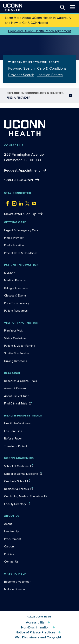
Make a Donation (15, 589)
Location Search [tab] (50, 75)
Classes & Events (15, 295)
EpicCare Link (13, 431)
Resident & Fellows (17, 489)
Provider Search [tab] (21, 75)
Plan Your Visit (13, 330)
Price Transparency (17, 303)
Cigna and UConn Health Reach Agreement (39, 31)
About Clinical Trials (17, 396)
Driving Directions (16, 361)
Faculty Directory (15, 504)
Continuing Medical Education (23, 496)
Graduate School (15, 481)
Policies (9, 554)
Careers (9, 546)
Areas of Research (17, 388)
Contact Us (11, 562)
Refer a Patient (14, 438)
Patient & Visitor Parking (20, 346)
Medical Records (15, 280)
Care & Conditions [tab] (52, 68)
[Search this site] (62, 7)
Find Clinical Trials (16, 403)
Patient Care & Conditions (21, 253)
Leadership (11, 531)
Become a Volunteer (17, 582)
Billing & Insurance (16, 288)
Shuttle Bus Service (17, 353)
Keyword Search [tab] (21, 68)
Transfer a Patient (16, 446)
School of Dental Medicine (21, 474)
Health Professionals (17, 423)
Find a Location (14, 245)
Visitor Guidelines (15, 338)
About (8, 524)
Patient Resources (16, 311)
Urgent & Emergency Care (21, 230)
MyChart (10, 273)
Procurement (12, 539)
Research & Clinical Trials (21, 381)
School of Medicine (16, 466)
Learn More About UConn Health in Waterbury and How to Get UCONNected (38, 20)
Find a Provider (14, 238)
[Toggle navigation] (72, 7)
